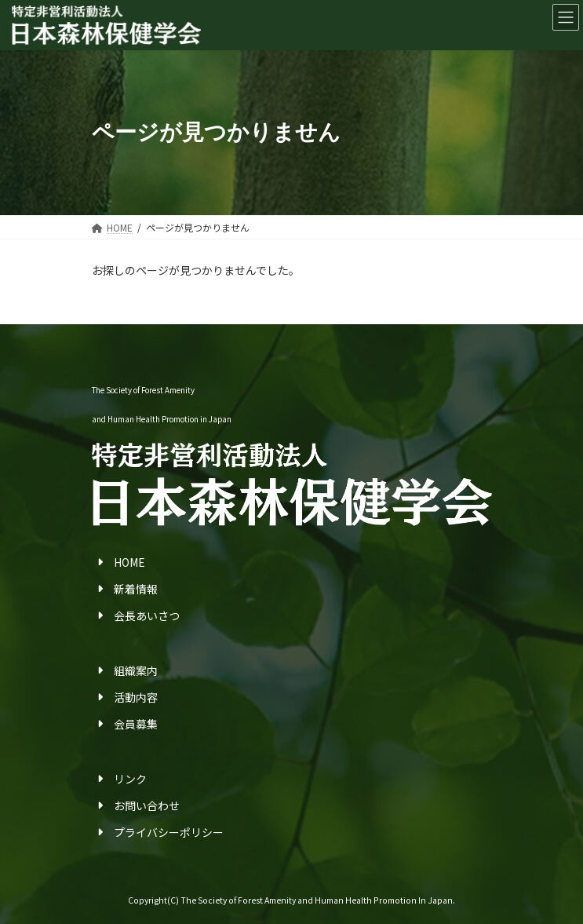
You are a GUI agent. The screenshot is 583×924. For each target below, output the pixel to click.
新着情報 (136, 589)
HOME (129, 562)
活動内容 (136, 697)
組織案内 (136, 670)
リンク (130, 779)
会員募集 (136, 724)
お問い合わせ (147, 805)
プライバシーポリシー (169, 832)
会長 (125, 615)
